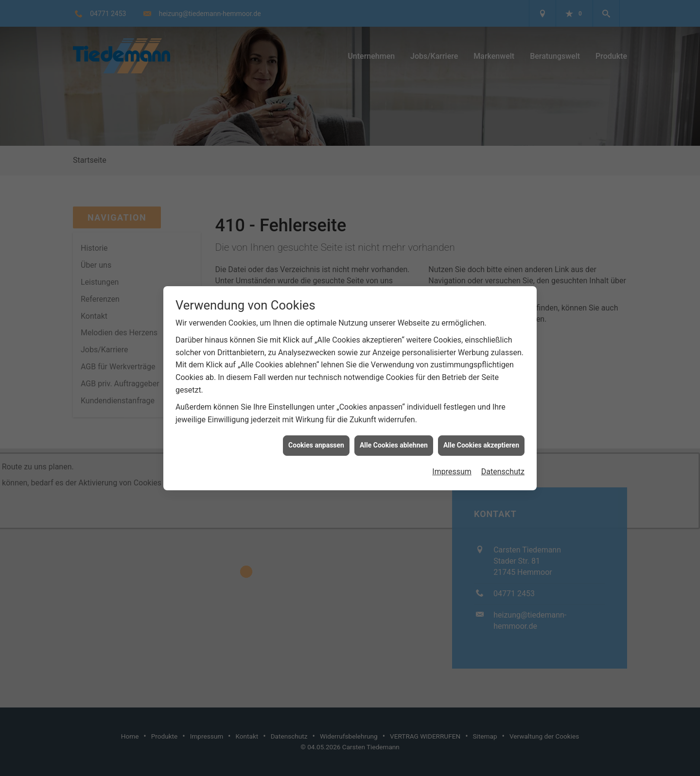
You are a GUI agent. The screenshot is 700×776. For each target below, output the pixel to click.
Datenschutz (503, 466)
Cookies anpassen (316, 440)
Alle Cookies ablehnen (394, 440)
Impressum (452, 466)
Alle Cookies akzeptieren (481, 440)
